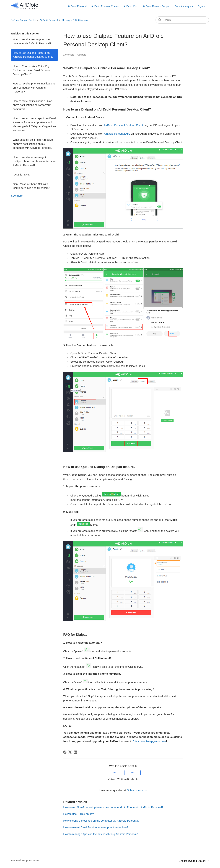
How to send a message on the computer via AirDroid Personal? (32, 41)
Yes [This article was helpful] (114, 773)
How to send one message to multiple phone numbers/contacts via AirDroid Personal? (34, 161)
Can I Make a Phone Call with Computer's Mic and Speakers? (31, 186)
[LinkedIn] (75, 752)
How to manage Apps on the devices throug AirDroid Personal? (101, 834)
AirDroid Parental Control (105, 6)
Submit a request (184, 6)
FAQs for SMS (21, 175)
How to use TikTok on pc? (78, 814)
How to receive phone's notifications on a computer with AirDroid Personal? (34, 87)
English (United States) (194, 861)
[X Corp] (70, 752)
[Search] (182, 20)
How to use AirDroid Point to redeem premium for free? (96, 827)
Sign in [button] (202, 6)
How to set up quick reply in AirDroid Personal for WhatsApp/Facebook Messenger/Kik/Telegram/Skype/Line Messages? (34, 124)
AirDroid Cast (131, 6)
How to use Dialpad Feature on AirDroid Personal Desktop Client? (33, 55)
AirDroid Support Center (23, 20)
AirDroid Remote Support (156, 6)
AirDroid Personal (77, 6)
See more (17, 196)
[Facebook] (65, 752)
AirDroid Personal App (117, 134)
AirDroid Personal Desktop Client (123, 125)
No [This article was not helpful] (132, 773)
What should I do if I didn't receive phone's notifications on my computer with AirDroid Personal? (33, 144)
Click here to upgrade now (149, 741)
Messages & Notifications (75, 20)
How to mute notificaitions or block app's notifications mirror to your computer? (33, 105)
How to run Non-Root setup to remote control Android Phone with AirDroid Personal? (113, 807)
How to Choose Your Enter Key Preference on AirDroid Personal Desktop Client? (32, 70)
